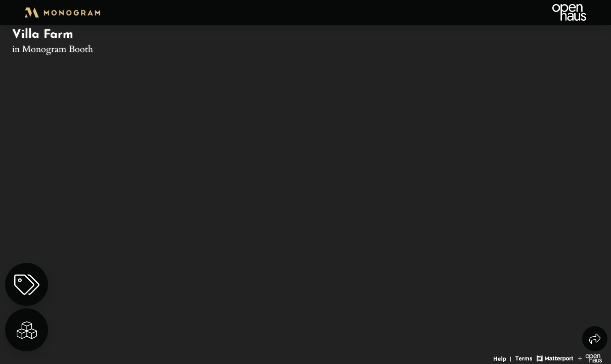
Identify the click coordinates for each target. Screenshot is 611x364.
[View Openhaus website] (590, 357)
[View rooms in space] (27, 330)
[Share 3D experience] (595, 339)
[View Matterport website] (555, 357)
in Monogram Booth (53, 49)
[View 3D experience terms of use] (525, 357)
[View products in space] (27, 284)
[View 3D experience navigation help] (503, 357)
